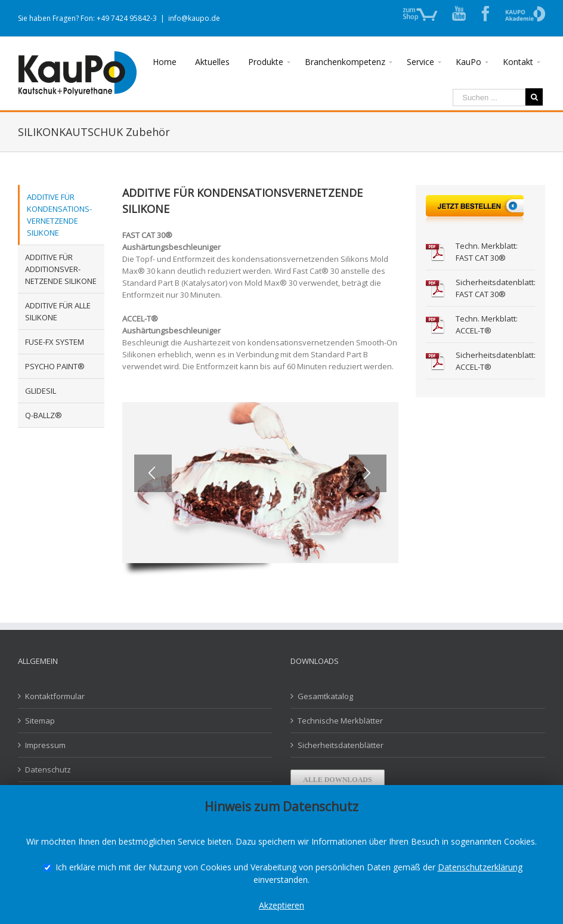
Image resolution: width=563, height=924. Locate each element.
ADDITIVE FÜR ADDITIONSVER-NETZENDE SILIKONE (61, 269)
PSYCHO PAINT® (55, 366)
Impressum (45, 745)
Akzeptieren (281, 905)
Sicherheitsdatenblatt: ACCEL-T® (495, 361)
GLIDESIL (41, 391)
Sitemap (40, 721)
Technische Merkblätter (340, 721)
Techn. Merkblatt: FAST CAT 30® (487, 252)
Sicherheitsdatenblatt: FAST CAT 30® (495, 288)
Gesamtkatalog (325, 696)
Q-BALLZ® (44, 415)
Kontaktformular (55, 696)
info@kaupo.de (194, 18)
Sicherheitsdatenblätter (341, 745)
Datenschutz (48, 770)
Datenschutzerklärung (480, 867)
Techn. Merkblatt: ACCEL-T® (487, 325)
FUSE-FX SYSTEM (55, 342)
